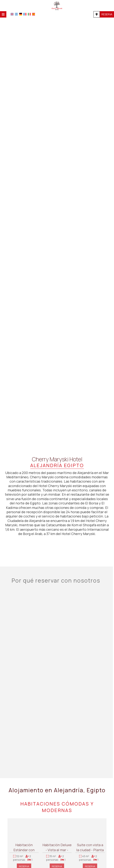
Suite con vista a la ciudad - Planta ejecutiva (90, 852)
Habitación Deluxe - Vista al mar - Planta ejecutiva (57, 852)
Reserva (107, 14)
